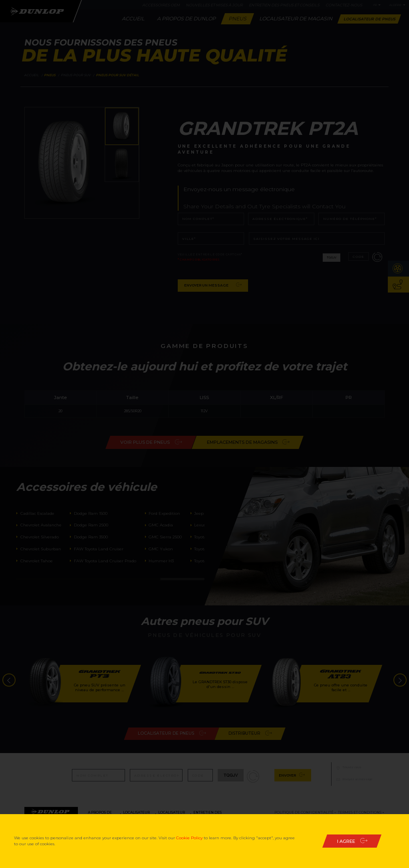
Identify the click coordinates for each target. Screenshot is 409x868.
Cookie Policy (189, 838)
